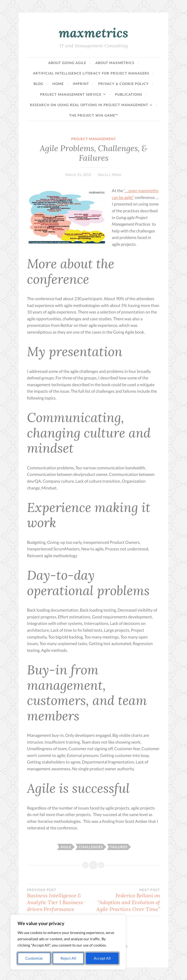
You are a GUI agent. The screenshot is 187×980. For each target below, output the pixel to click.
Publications (129, 94)
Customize (34, 958)
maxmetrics (93, 33)
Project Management (94, 139)
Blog (38, 84)
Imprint (81, 84)
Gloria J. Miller (110, 175)
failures (119, 847)
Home (58, 84)
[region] (68, 942)
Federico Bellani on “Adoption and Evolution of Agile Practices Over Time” (127, 900)
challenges (91, 847)
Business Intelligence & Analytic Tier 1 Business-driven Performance (60, 900)
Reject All (68, 958)
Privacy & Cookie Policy (123, 84)
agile (66, 847)
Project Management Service (71, 94)
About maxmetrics (115, 63)
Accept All (102, 958)
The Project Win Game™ (93, 115)
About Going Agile (67, 63)
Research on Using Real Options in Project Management (89, 105)
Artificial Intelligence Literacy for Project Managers (91, 73)
